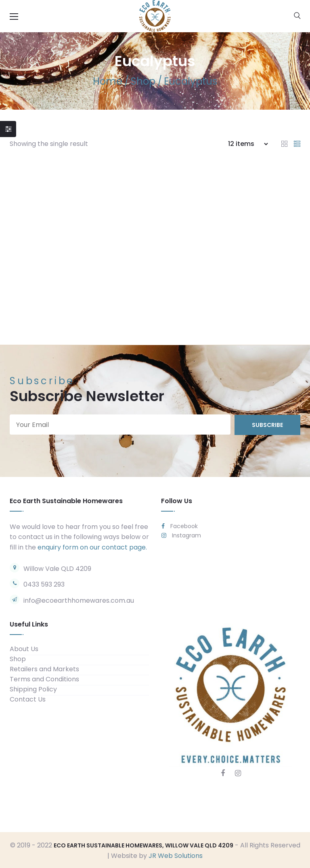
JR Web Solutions (176, 855)
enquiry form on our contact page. (92, 546)
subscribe (267, 424)
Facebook (180, 525)
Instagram (181, 535)
